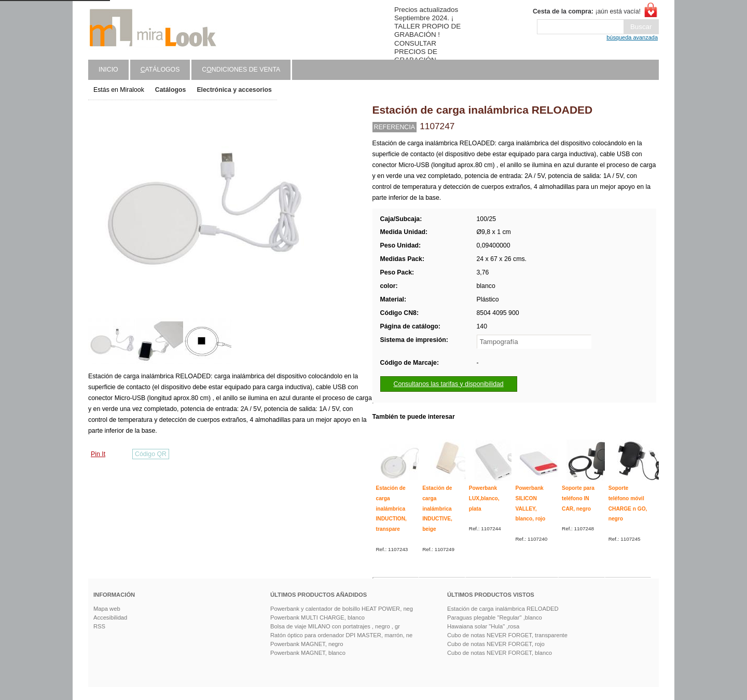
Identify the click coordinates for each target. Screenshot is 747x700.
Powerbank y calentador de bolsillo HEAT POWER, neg (342, 609)
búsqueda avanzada (632, 37)
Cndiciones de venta (241, 70)
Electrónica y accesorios (234, 90)
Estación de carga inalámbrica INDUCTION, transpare (391, 509)
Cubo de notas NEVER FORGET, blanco (500, 653)
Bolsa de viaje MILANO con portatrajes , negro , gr (335, 626)
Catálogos (171, 90)
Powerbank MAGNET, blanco (308, 653)
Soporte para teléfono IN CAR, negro (578, 498)
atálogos (160, 70)
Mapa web (107, 609)
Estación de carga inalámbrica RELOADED (503, 609)
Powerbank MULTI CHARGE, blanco (317, 617)
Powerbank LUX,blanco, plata (484, 498)
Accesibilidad (110, 617)
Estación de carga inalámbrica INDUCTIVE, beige (437, 509)
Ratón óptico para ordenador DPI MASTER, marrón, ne (341, 635)
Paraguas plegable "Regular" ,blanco (495, 617)
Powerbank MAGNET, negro (307, 644)
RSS (99, 626)
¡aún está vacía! (587, 11)
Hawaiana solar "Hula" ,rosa (483, 626)
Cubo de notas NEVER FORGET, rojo (496, 644)
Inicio (108, 70)
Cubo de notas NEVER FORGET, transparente (507, 635)
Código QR (151, 454)
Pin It (98, 454)
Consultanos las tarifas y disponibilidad (449, 384)
